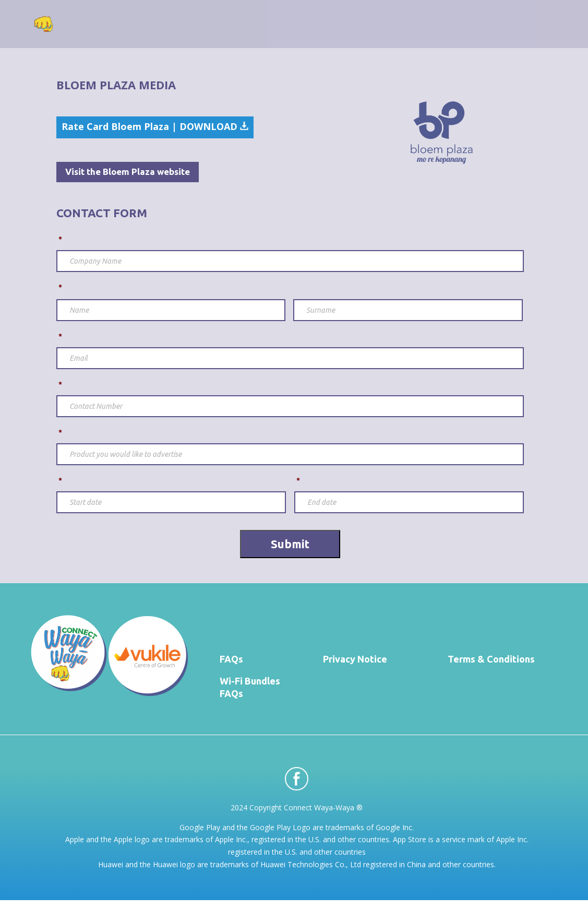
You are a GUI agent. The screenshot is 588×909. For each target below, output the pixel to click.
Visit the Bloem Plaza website (128, 172)
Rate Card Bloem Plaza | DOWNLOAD (155, 126)
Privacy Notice (355, 659)
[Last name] (408, 310)
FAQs (231, 659)
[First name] (171, 310)
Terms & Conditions (491, 659)
